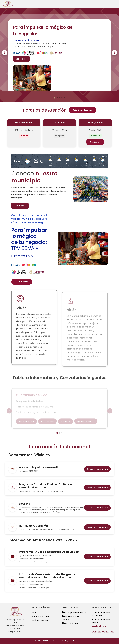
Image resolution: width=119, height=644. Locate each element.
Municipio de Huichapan (74, 612)
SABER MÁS (20, 206)
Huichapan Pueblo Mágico (72, 618)
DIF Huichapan (70, 623)
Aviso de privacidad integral (101, 621)
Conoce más (21, 59)
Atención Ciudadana (42, 616)
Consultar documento (97, 469)
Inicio (34, 612)
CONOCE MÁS (22, 282)
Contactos (95, 142)
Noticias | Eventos (40, 620)
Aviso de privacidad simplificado (101, 614)
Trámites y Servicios (83, 110)
